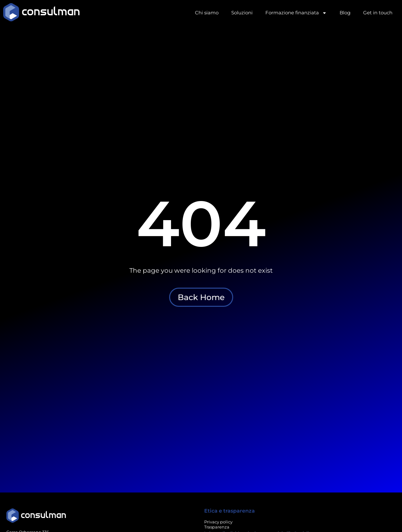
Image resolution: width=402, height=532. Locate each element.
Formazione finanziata (296, 13)
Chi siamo (207, 13)
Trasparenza (217, 527)
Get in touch (378, 13)
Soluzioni (242, 13)
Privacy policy (218, 522)
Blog (345, 13)
